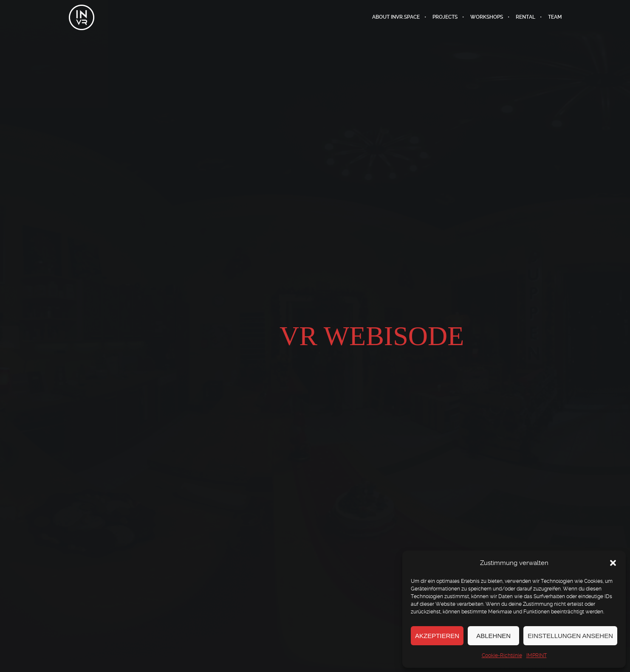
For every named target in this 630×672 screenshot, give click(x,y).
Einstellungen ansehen (570, 636)
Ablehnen (493, 636)
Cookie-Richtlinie (502, 655)
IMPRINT (537, 655)
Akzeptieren (437, 636)
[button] (613, 563)
